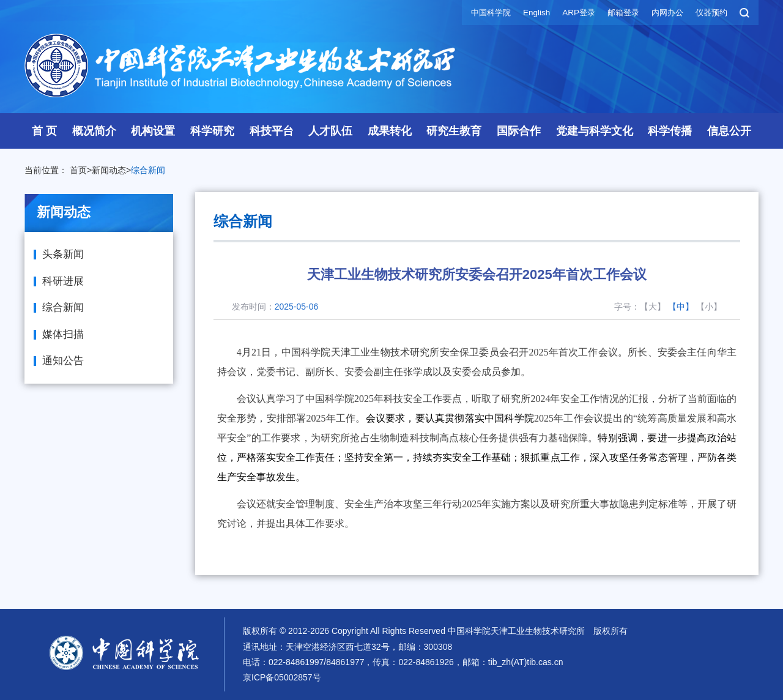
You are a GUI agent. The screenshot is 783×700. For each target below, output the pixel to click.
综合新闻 (148, 170)
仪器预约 (710, 12)
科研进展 (63, 281)
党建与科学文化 (595, 131)
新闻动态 (109, 170)
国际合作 (519, 131)
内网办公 (664, 12)
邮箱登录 (617, 12)
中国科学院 (479, 12)
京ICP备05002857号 (282, 677)
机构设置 (153, 131)
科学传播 (670, 131)
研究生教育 (454, 131)
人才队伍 (330, 131)
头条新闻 (63, 254)
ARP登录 (570, 12)
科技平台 (272, 131)
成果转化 (390, 131)
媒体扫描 (63, 334)
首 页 (44, 131)
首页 (78, 170)
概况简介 (94, 131)
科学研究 (212, 131)
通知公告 (63, 361)
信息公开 (729, 131)
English (527, 12)
